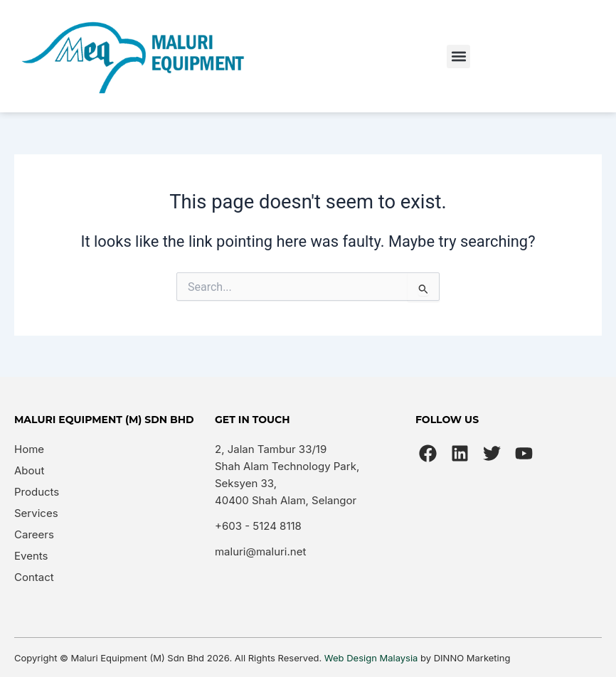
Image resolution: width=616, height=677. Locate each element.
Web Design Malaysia (371, 658)
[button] (458, 57)
